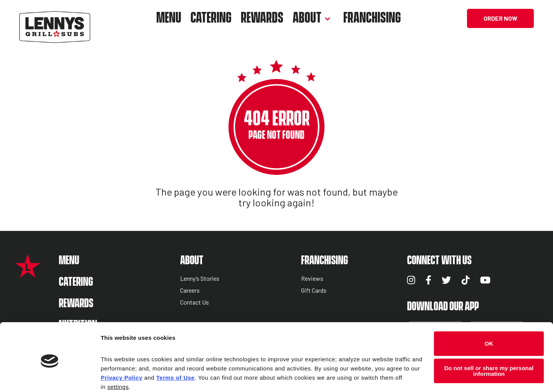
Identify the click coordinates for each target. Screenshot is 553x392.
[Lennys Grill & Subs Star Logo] (28, 274)
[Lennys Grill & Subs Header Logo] (55, 17)
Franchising (372, 18)
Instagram (411, 280)
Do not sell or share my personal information (489, 340)
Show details (118, 377)
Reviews (312, 279)
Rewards (262, 18)
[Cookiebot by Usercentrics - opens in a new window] (50, 377)
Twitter (446, 280)
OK (489, 312)
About (307, 18)
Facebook (428, 280)
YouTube (485, 280)
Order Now (500, 18)
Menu (169, 18)
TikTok (466, 280)
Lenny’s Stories (200, 279)
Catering (211, 18)
